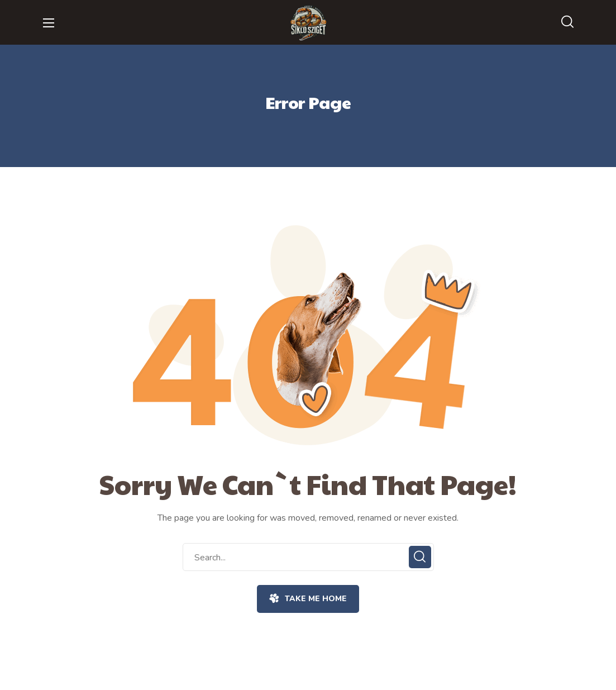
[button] (567, 22)
